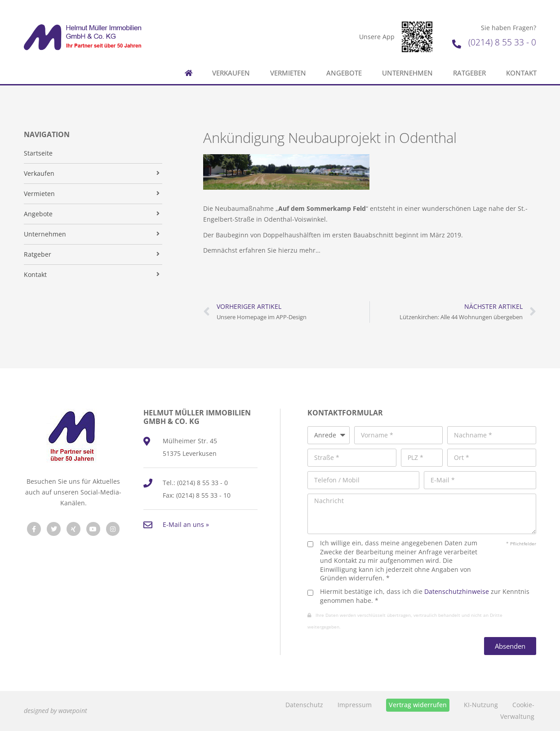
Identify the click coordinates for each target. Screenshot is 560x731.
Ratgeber (469, 73)
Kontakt (521, 73)
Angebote (344, 73)
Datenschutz (304, 705)
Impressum (355, 705)
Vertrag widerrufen (418, 705)
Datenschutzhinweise (457, 591)
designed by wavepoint (56, 711)
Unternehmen (407, 73)
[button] (20, 711)
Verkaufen (231, 73)
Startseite (38, 153)
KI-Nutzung (481, 705)
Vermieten (288, 73)
